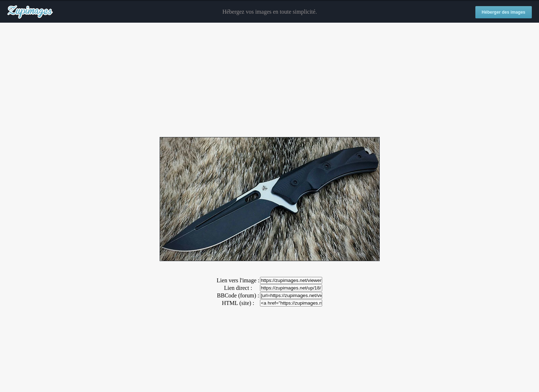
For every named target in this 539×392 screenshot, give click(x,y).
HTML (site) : (238, 303)
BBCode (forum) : (238, 295)
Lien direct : (238, 288)
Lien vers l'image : (238, 280)
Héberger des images (504, 12)
